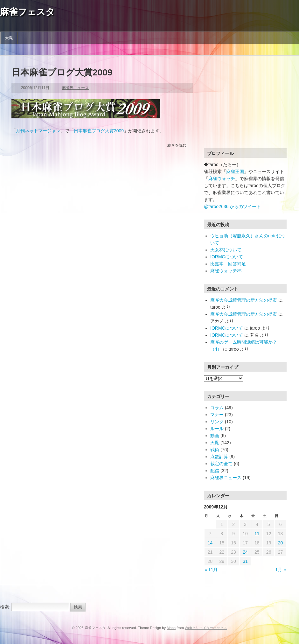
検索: (5, 607)
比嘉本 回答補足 (228, 264)
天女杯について (226, 250)
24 (245, 552)
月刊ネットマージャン (38, 131)
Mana (171, 628)
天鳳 (9, 38)
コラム (217, 408)
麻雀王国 (235, 171)
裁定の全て (221, 464)
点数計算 (219, 457)
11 (257, 534)
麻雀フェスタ (27, 12)
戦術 (215, 450)
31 (245, 561)
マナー (217, 415)
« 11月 (211, 570)
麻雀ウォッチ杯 (226, 271)
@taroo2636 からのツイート (232, 206)
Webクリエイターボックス (206, 628)
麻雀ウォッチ (222, 178)
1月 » (281, 570)
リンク (217, 422)
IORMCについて (227, 257)
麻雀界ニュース (75, 88)
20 (281, 543)
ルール (217, 429)
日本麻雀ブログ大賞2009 (62, 72)
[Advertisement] (244, 107)
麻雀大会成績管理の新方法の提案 (244, 300)
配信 (215, 471)
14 (210, 543)
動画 (215, 436)
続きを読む (177, 145)
